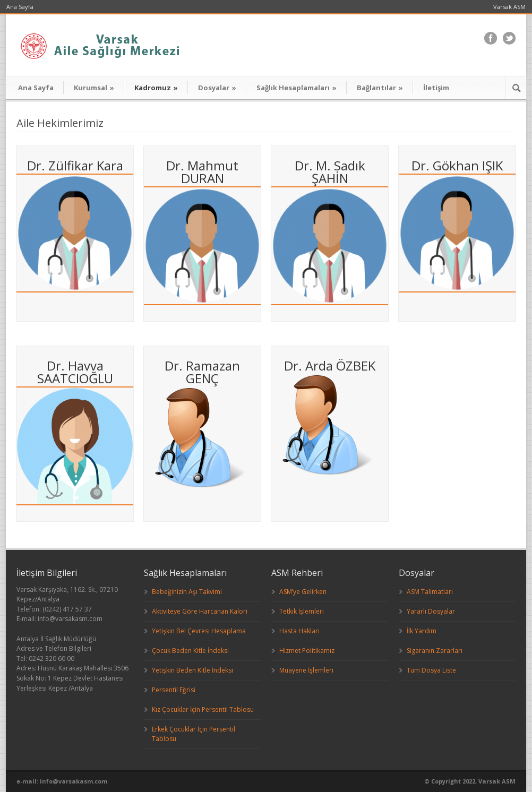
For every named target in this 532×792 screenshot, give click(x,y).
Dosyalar (217, 88)
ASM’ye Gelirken (303, 592)
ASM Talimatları (430, 592)
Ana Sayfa (20, 7)
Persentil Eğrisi (174, 690)
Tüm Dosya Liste (431, 670)
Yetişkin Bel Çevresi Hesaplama (199, 631)
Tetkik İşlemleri (302, 611)
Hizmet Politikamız (307, 651)
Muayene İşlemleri (306, 670)
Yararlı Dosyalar (431, 611)
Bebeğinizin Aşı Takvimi (187, 592)
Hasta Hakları (299, 631)
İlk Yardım (422, 631)
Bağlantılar (380, 88)
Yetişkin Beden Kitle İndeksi (192, 670)
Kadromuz (156, 88)
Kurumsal (94, 88)
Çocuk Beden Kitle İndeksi (190, 651)
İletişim (436, 88)
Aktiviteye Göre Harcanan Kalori (200, 611)
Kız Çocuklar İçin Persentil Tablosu (203, 709)
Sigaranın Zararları (435, 651)
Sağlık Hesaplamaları (297, 88)
